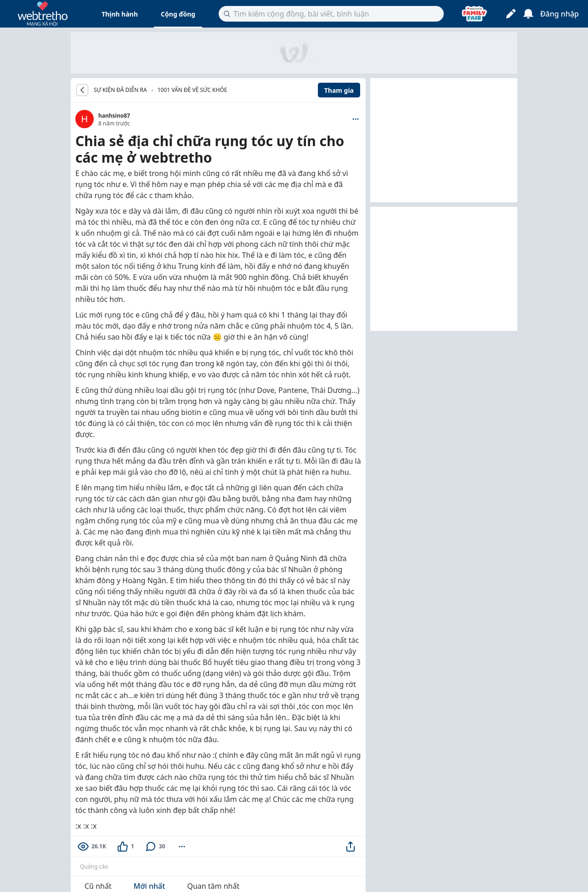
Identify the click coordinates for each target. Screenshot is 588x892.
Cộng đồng (178, 14)
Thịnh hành (120, 14)
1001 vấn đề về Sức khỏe (192, 90)
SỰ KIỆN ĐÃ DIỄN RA (120, 90)
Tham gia (339, 90)
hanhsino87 (114, 116)
